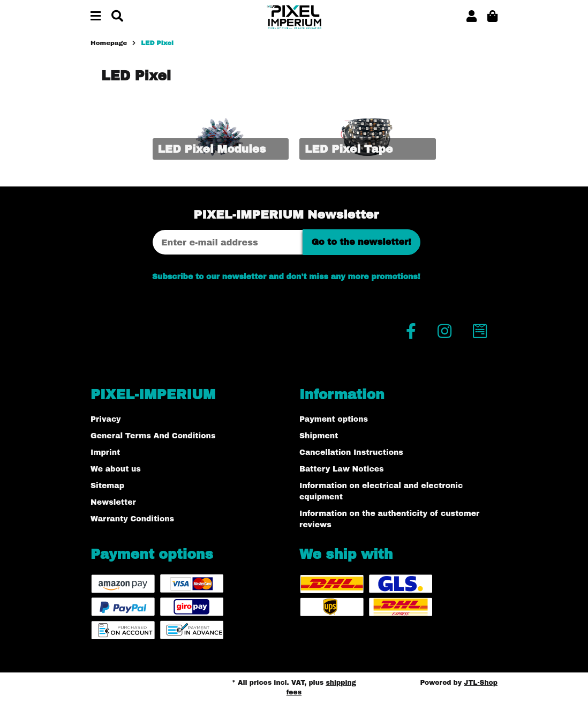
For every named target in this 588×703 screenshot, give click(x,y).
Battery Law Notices (342, 469)
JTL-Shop (481, 683)
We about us (116, 469)
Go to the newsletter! (361, 242)
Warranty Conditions (132, 519)
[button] (472, 17)
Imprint (105, 453)
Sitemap (107, 486)
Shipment (319, 436)
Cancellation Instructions (351, 453)
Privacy (106, 419)
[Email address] (228, 242)
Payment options (334, 419)
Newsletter (113, 502)
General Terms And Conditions (153, 436)
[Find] (117, 17)
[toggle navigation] (96, 17)
